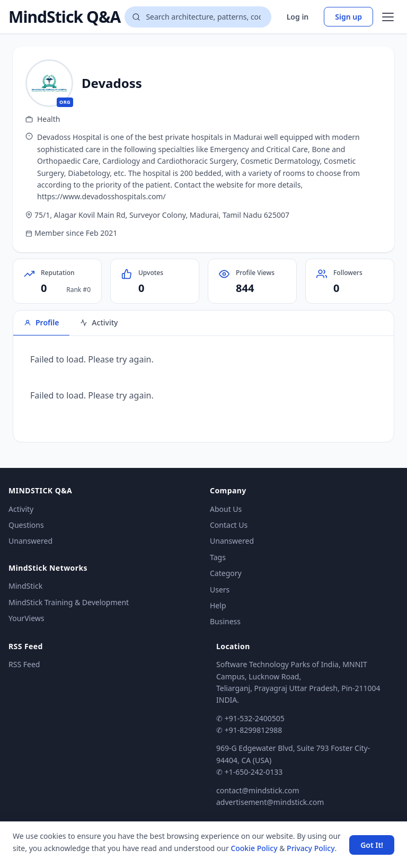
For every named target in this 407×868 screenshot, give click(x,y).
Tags (218, 557)
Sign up (348, 17)
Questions (26, 525)
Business (225, 621)
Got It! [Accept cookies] (372, 845)
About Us (226, 509)
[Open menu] (388, 17)
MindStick (25, 586)
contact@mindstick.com (258, 790)
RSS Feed (24, 664)
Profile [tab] (41, 322)
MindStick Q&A (64, 17)
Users (220, 590)
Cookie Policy (254, 848)
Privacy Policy (311, 848)
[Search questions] (198, 17)
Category (226, 573)
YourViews (26, 618)
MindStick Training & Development (69, 602)
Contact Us (229, 525)
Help (218, 605)
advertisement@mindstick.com (270, 802)
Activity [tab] (99, 322)
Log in (298, 17)
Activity (21, 509)
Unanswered (30, 541)
